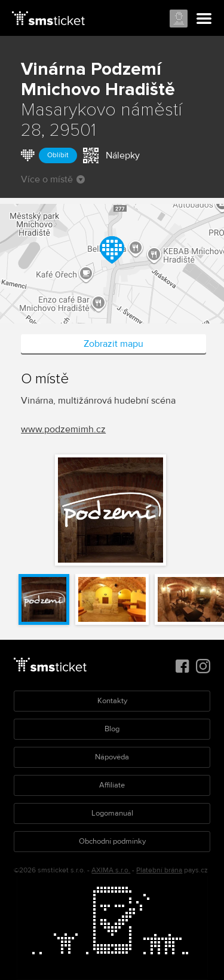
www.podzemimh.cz (63, 429)
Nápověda (112, 757)
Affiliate (112, 785)
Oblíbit (58, 155)
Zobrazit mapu (113, 344)
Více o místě (53, 179)
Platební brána (159, 870)
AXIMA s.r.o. (111, 870)
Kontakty (112, 701)
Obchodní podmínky (112, 841)
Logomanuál (112, 813)
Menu (204, 19)
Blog (112, 729)
